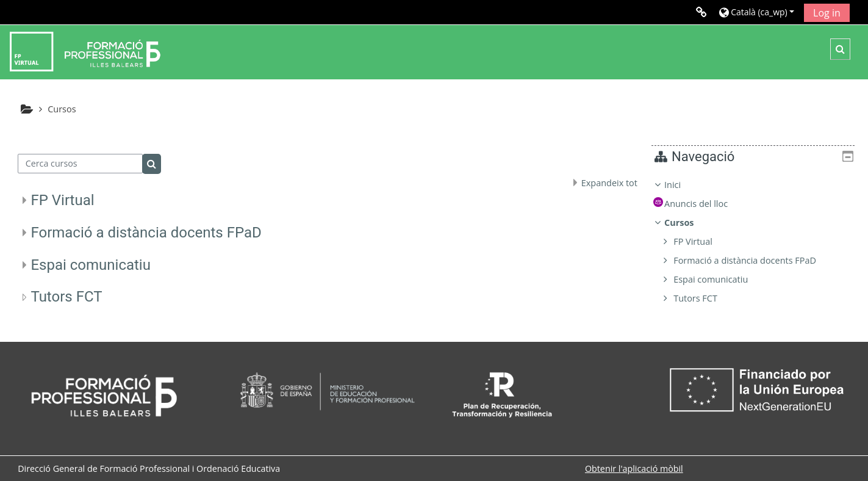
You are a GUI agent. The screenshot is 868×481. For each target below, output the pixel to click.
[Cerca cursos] (80, 164)
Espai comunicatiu (91, 265)
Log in (827, 13)
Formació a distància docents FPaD (146, 233)
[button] (757, 12)
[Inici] (85, 51)
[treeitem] (758, 242)
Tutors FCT (66, 297)
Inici (682, 185)
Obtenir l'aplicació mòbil (634, 468)
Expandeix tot (609, 183)
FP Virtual (62, 200)
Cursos (688, 222)
